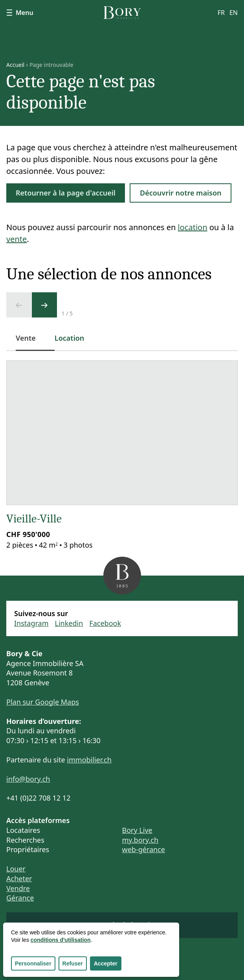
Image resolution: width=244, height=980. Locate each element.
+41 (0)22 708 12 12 (38, 798)
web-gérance (144, 849)
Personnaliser (33, 963)
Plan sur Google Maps (43, 702)
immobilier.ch (89, 760)
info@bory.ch (28, 779)
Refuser (73, 963)
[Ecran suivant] (44, 305)
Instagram (31, 623)
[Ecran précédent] (19, 305)
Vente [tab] (30, 342)
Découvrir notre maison (181, 193)
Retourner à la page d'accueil (66, 193)
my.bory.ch (140, 840)
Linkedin (69, 623)
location (193, 227)
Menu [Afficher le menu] (20, 13)
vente (17, 239)
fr (221, 13)
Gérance (20, 898)
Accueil (15, 65)
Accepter (106, 963)
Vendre (18, 888)
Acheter (19, 878)
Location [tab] (70, 338)
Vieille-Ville (34, 519)
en (234, 13)
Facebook (105, 623)
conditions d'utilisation (61, 940)
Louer (16, 869)
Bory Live (137, 830)
